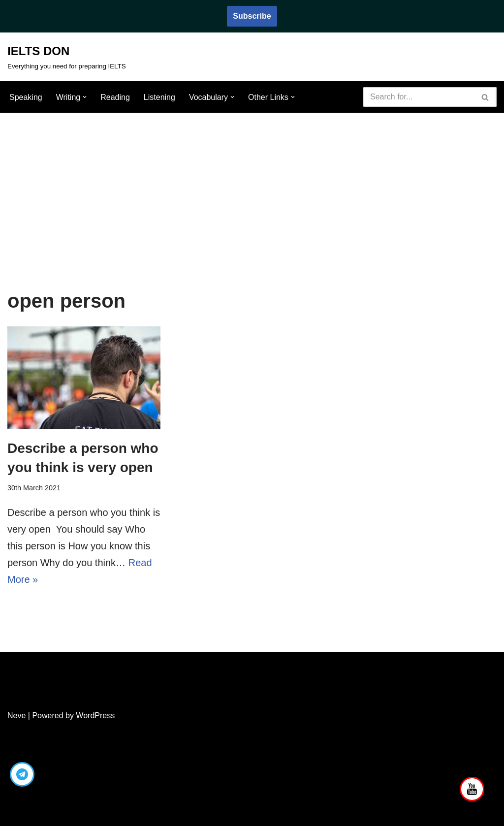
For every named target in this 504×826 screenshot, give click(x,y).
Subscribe (252, 16)
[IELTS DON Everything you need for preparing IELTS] (67, 57)
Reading (115, 97)
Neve (16, 715)
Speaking (26, 97)
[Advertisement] (252, 187)
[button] (85, 97)
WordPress (95, 715)
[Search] (419, 97)
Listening (159, 97)
